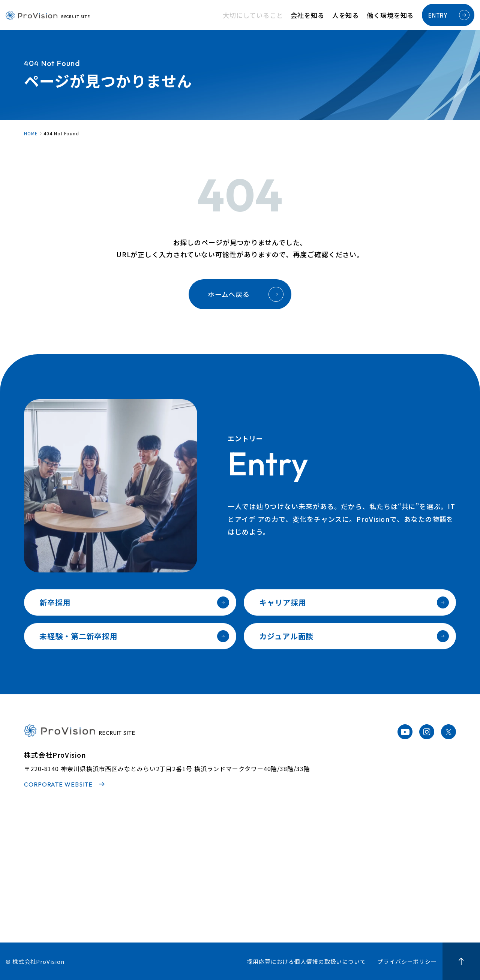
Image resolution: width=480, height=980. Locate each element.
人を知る (353, 15)
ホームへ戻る (246, 294)
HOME (31, 133)
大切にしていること (271, 15)
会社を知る (320, 15)
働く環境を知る (393, 15)
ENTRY (449, 15)
